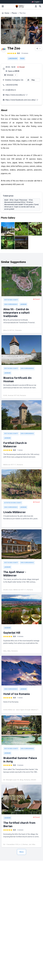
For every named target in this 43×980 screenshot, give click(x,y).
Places (14, 13)
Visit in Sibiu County (11, 300)
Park (22, 59)
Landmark (13, 59)
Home (7, 13)
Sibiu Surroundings (11, 304)
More (21, 852)
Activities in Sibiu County (13, 503)
